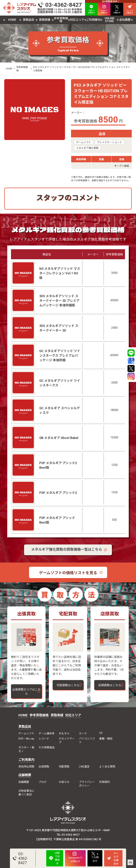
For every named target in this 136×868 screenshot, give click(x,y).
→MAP (106, 830)
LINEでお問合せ (54, 858)
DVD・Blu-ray (26, 739)
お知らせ (64, 782)
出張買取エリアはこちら (26, 692)
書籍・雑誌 (106, 739)
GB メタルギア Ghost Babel (59, 438)
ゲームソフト (84, 142)
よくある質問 (107, 767)
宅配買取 (64, 767)
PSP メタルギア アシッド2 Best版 (58, 465)
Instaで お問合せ (104, 9)
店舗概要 (25, 775)
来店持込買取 (26, 767)
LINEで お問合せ (91, 9)
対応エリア (77, 20)
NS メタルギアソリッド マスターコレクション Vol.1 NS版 (60, 273)
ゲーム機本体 (47, 733)
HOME (12, 20)
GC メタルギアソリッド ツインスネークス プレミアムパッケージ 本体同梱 (60, 356)
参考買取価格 (61, 20)
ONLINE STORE (110, 20)
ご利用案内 (93, 20)
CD (101, 733)
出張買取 (44, 767)
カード (83, 733)
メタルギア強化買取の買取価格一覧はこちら (67, 549)
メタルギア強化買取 (87, 148)
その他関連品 (47, 747)
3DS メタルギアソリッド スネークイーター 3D (59, 328)
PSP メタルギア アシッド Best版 (57, 520)
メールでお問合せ (113, 858)
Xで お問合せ (117, 9)
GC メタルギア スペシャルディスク (60, 410)
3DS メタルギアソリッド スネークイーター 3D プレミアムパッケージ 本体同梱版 (59, 301)
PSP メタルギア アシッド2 (58, 493)
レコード (44, 739)
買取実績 (45, 20)
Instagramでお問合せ (75, 857)
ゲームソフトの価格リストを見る (68, 573)
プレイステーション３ (109, 142)
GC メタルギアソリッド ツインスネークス (60, 383)
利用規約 (104, 782)
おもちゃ (64, 733)
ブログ (43, 782)
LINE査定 (84, 767)
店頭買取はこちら (110, 685)
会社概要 (125, 20)
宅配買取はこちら (68, 685)
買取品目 (29, 20)
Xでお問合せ (95, 857)
